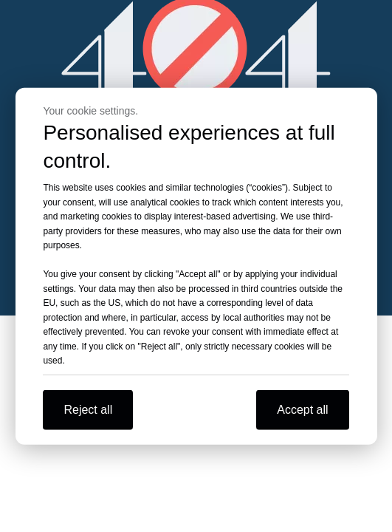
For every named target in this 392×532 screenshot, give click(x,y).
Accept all (302, 409)
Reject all (88, 409)
